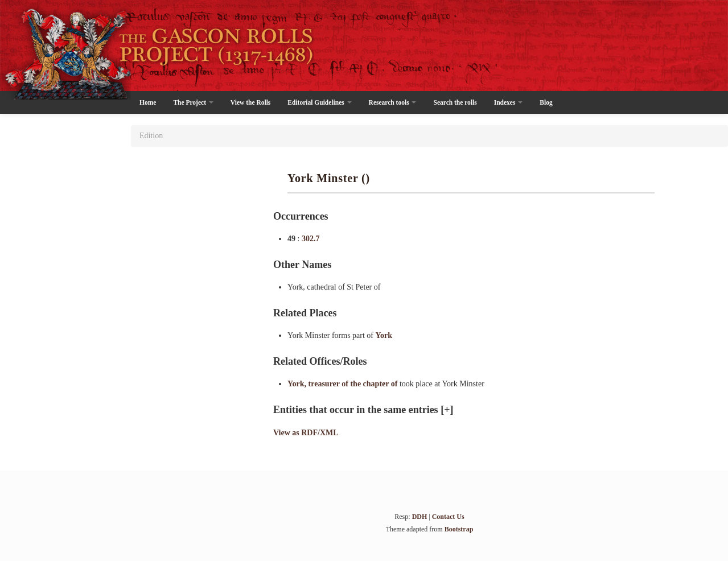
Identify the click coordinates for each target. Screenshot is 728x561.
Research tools (393, 102)
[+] (447, 410)
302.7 (311, 239)
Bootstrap (459, 529)
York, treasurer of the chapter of (344, 384)
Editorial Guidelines (319, 102)
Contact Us (448, 517)
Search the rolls (455, 102)
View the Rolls (250, 102)
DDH (420, 517)
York (384, 335)
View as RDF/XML (306, 433)
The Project (193, 102)
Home (148, 102)
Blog (546, 102)
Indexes (509, 102)
